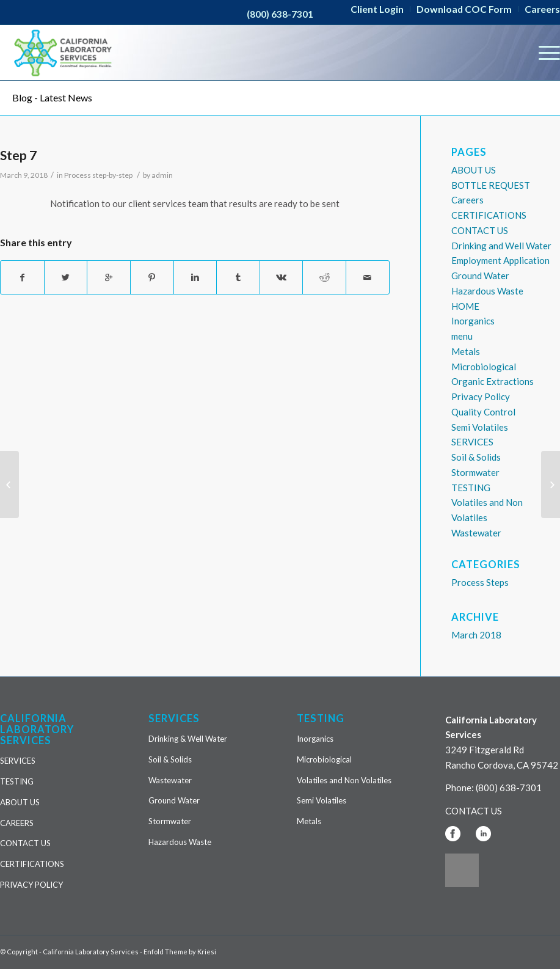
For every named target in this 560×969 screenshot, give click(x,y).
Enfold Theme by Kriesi (180, 952)
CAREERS (17, 823)
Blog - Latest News (52, 97)
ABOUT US (474, 170)
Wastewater (476, 533)
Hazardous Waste (487, 291)
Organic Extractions (493, 381)
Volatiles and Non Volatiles (344, 780)
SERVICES (472, 442)
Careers (467, 200)
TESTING (471, 488)
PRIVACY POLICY (31, 885)
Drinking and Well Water (501, 246)
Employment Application (500, 260)
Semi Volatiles (480, 427)
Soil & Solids (476, 457)
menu (462, 336)
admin (162, 175)
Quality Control (483, 412)
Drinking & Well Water (188, 739)
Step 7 (18, 155)
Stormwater (475, 472)
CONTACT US (480, 230)
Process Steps (480, 582)
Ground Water (480, 276)
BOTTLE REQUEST (491, 185)
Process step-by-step (98, 175)
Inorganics (473, 321)
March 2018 (476, 635)
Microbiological (484, 367)
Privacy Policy (481, 397)
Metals (466, 351)
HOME (465, 306)
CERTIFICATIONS (489, 215)
